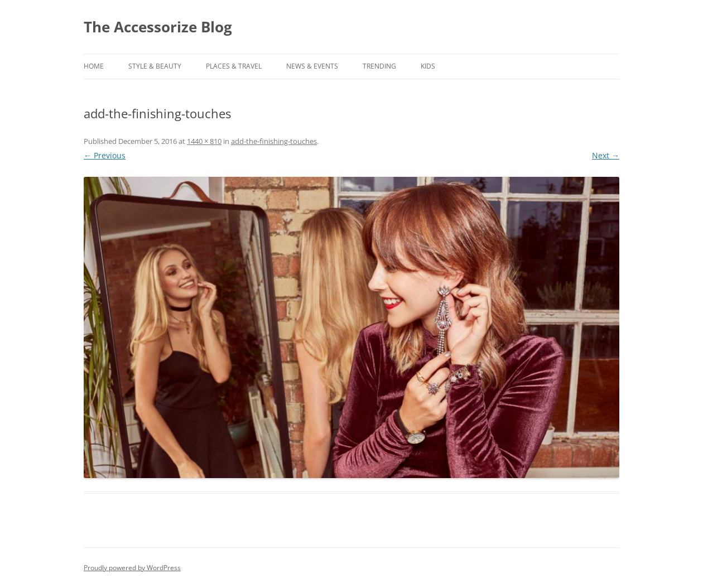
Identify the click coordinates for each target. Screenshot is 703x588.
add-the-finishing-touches (274, 141)
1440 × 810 (204, 141)
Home (94, 66)
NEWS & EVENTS (312, 66)
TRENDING (379, 66)
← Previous (105, 155)
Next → (606, 155)
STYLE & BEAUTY (155, 66)
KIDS (428, 66)
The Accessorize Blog (158, 27)
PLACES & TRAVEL (234, 66)
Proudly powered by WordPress (132, 568)
